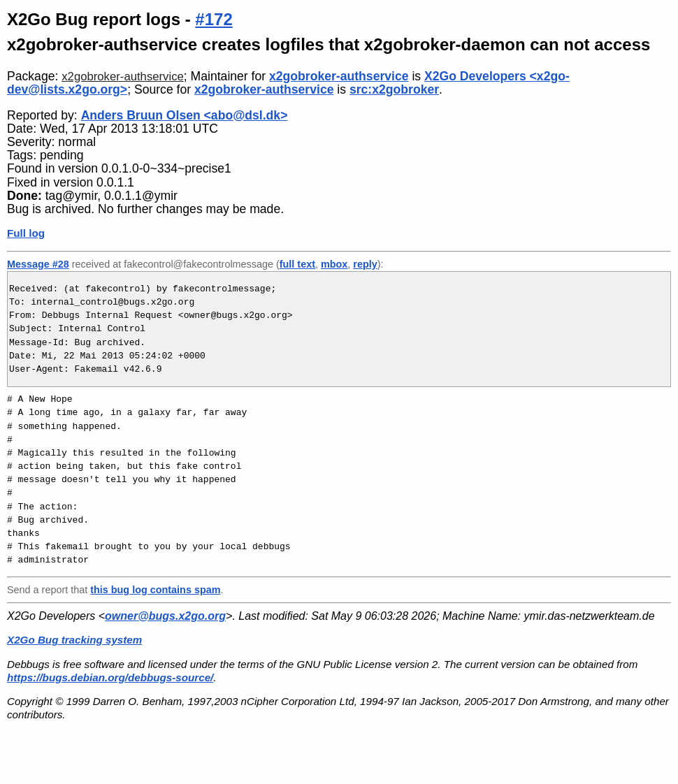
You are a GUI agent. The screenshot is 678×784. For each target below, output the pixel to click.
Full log (26, 233)
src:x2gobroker (394, 89)
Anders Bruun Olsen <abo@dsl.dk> (185, 115)
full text (297, 264)
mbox (334, 264)
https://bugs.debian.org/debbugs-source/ (110, 677)
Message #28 (38, 264)
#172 (214, 19)
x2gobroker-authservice (123, 77)
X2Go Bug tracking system (74, 640)
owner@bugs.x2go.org (165, 616)
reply (365, 264)
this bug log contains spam (155, 590)
